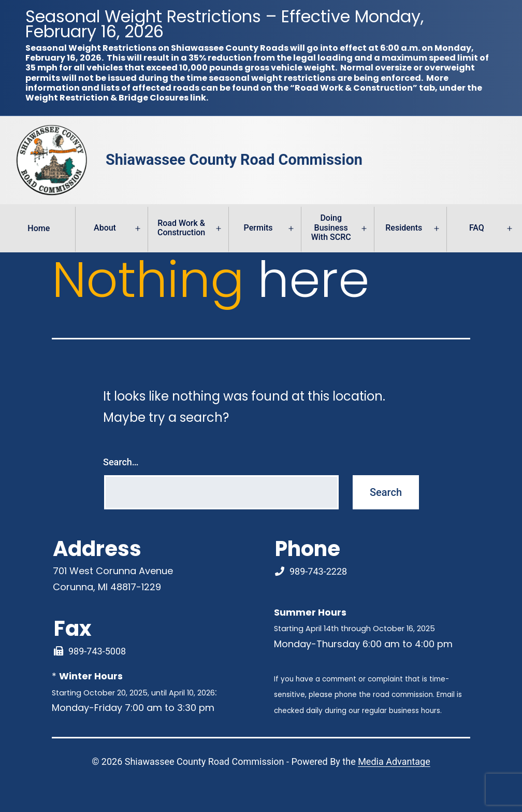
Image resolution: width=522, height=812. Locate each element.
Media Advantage (394, 761)
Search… (121, 462)
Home (39, 228)
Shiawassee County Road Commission (234, 160)
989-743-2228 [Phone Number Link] (318, 571)
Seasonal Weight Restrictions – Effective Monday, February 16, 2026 (224, 24)
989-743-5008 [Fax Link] (97, 651)
